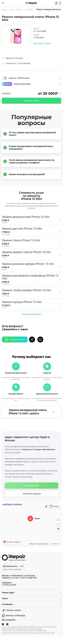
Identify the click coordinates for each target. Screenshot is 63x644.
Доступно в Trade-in (42, 43)
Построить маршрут (32, 494)
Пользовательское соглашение (12, 633)
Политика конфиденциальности (35, 633)
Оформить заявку (31, 101)
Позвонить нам (31, 485)
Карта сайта (51, 633)
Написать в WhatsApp (13, 615)
